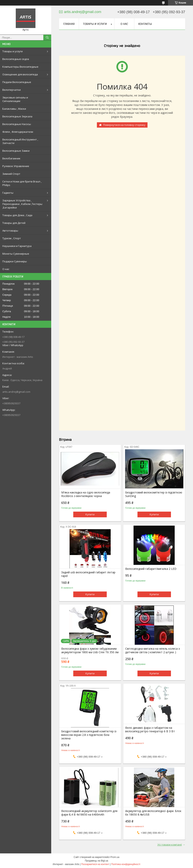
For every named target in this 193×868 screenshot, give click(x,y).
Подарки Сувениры (15, 261)
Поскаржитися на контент (95, 864)
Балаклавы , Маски (14, 109)
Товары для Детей (14, 223)
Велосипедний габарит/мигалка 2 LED (151, 569)
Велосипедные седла (16, 59)
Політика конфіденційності (126, 864)
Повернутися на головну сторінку (124, 125)
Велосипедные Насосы (17, 124)
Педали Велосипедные (17, 82)
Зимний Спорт (11, 174)
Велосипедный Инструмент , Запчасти (20, 141)
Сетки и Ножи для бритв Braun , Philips (22, 183)
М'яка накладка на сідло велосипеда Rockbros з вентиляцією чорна (86, 494)
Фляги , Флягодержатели (18, 132)
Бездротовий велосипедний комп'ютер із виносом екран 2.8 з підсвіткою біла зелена (89, 735)
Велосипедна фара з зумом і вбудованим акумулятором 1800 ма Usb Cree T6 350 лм (90, 650)
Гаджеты (8, 193)
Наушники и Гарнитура (17, 246)
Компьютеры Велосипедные (20, 67)
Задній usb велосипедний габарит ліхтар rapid (88, 574)
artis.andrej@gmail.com (16, 392)
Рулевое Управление (16, 166)
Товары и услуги (13, 51)
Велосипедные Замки (16, 151)
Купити (90, 514)
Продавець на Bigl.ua (96, 861)
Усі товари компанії (170, 845)
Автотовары (10, 231)
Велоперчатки (12, 90)
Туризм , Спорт (12, 238)
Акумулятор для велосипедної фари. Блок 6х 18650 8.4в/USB (153, 813)
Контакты (145, 24)
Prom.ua (115, 857)
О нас (6, 269)
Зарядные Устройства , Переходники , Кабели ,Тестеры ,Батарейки (22, 204)
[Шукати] (47, 37)
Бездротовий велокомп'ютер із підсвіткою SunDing (154, 494)
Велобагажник (11, 158)
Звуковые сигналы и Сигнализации (15, 99)
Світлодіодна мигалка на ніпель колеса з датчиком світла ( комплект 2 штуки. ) (153, 650)
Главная (69, 24)
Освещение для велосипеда (20, 74)
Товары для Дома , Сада (17, 215)
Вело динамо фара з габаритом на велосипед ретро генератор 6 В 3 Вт (150, 730)
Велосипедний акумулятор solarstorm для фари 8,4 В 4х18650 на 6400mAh (89, 813)
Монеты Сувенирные (16, 254)
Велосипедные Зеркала (17, 116)
